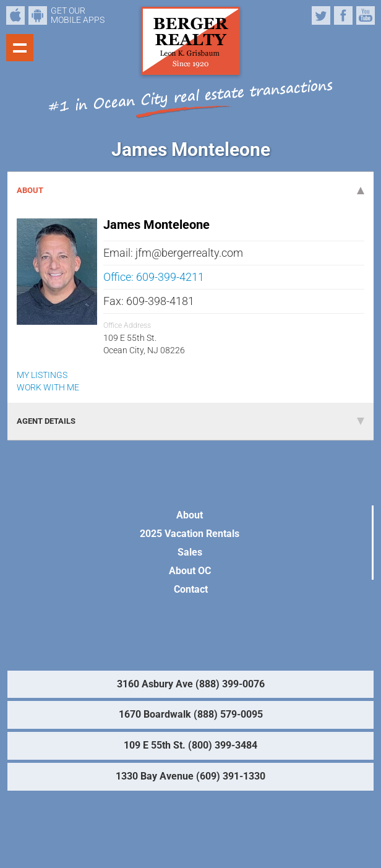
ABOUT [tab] (191, 190)
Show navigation (20, 48)
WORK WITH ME (48, 387)
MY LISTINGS (42, 375)
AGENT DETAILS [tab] (191, 421)
